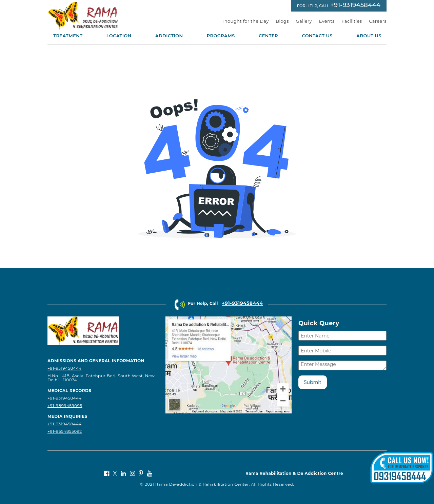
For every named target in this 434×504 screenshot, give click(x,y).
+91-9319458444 (355, 5)
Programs (221, 36)
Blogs (282, 21)
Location (119, 36)
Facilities (352, 21)
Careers (378, 21)
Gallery (304, 21)
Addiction (169, 36)
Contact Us (317, 36)
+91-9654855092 (65, 431)
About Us (369, 36)
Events (327, 21)
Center (268, 36)
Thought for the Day (245, 21)
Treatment (68, 36)
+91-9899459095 (65, 405)
